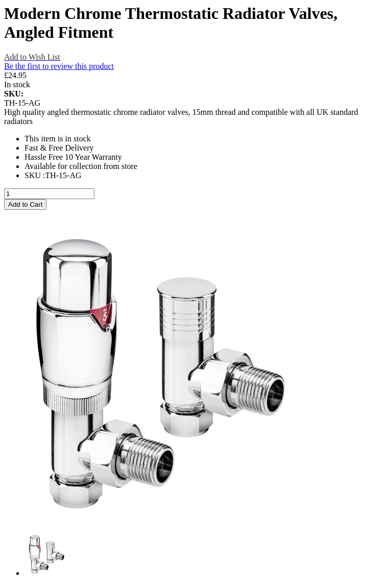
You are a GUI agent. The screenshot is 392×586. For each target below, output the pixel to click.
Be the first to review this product (59, 66)
